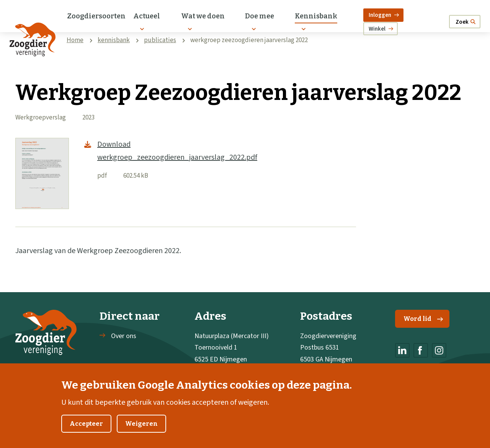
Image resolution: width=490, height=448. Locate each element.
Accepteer (86, 434)
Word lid (423, 319)
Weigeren (141, 434)
